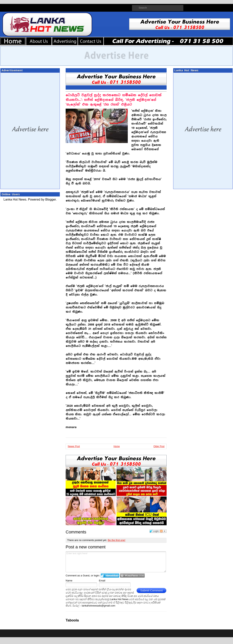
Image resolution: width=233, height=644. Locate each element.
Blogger (50, 199)
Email (102, 581)
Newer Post (74, 446)
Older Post (159, 446)
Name (69, 581)
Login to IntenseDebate (110, 575)
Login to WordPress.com (132, 575)
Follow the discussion (163, 531)
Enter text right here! (116, 562)
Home (117, 446)
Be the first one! (117, 540)
